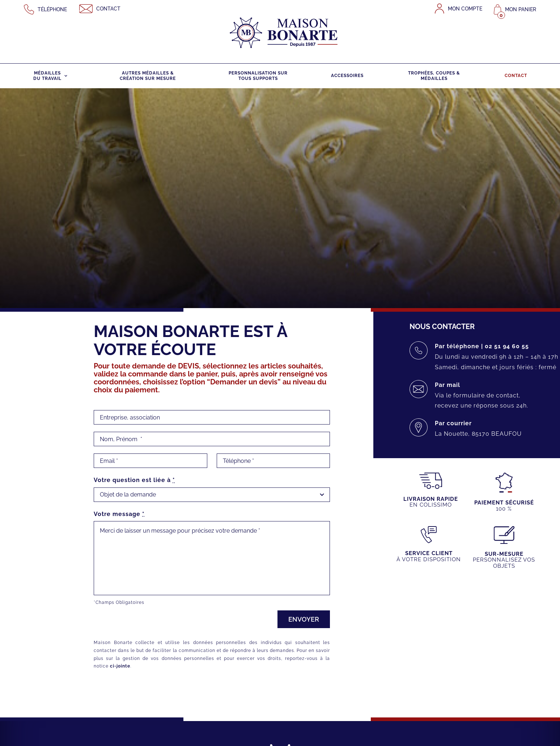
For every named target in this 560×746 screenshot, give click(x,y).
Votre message (119, 514)
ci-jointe (120, 666)
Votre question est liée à (134, 480)
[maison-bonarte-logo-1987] (284, 10)
